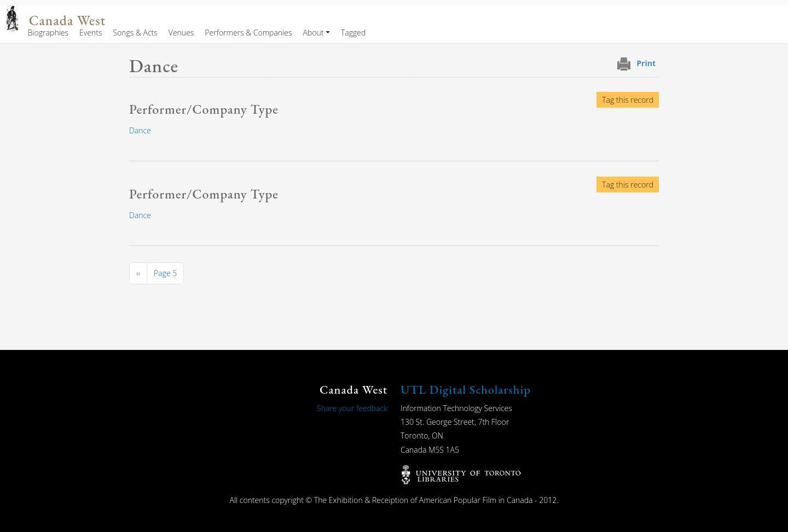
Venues (181, 33)
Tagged (353, 33)
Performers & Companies (248, 33)
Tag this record (628, 100)
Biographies (48, 33)
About (313, 33)
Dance (140, 130)
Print (646, 63)
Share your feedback (352, 408)
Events (91, 33)
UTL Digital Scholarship (466, 390)
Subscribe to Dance (134, 297)
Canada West (67, 21)
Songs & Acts (135, 33)
